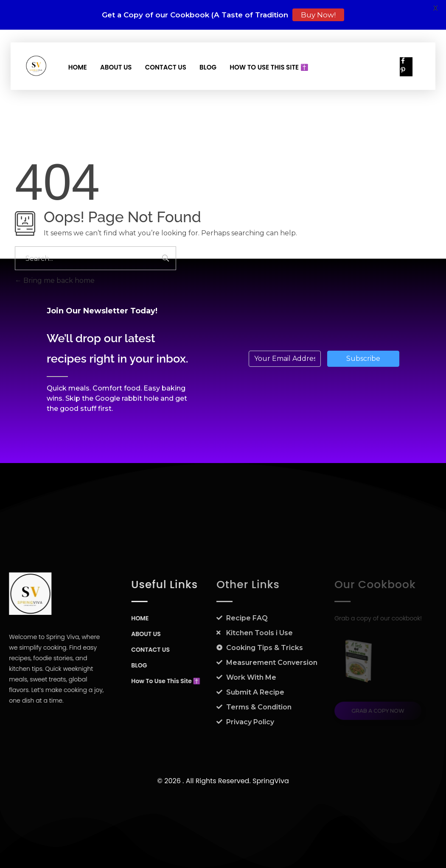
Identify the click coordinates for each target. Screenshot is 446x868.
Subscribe (363, 359)
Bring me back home (55, 280)
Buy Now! (318, 15)
